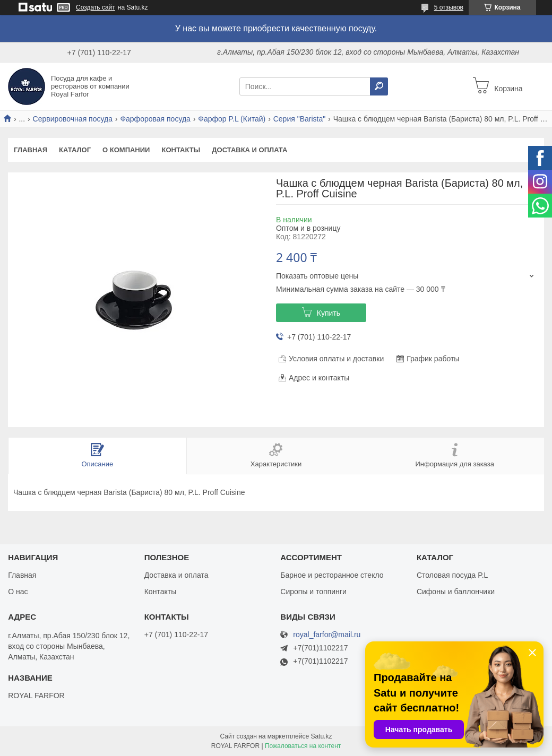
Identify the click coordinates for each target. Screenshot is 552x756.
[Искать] (379, 86)
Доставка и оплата (249, 150)
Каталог (75, 150)
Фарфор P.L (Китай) (232, 119)
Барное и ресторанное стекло (332, 575)
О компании (126, 150)
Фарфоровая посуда (155, 119)
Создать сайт (96, 7)
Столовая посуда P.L (452, 575)
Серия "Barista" (300, 119)
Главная (31, 150)
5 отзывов (449, 7)
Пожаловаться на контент (303, 746)
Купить (329, 313)
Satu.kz (321, 736)
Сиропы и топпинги (313, 592)
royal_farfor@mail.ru (327, 635)
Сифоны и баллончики (456, 592)
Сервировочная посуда (73, 119)
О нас (18, 592)
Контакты (181, 150)
